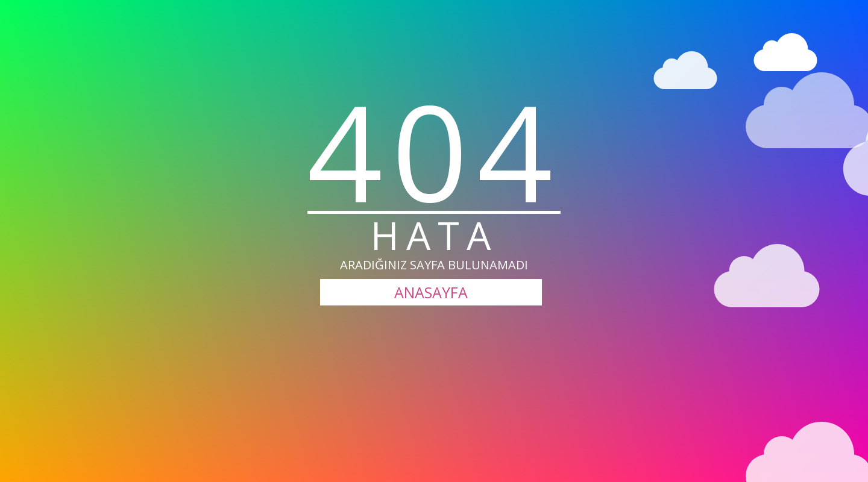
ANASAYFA (431, 292)
